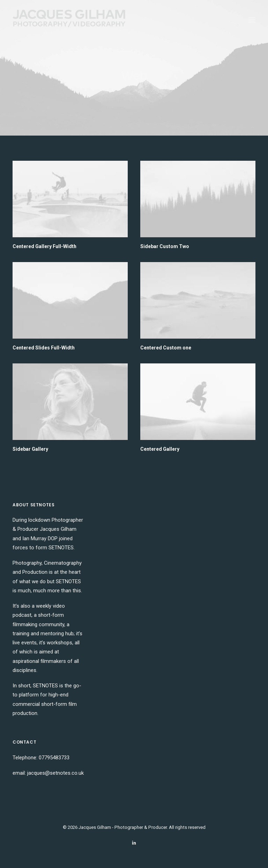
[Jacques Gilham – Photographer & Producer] (69, 20)
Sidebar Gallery (30, 449)
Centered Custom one (166, 348)
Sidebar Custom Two (165, 246)
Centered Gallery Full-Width (44, 246)
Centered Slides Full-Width (44, 348)
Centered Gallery (160, 449)
